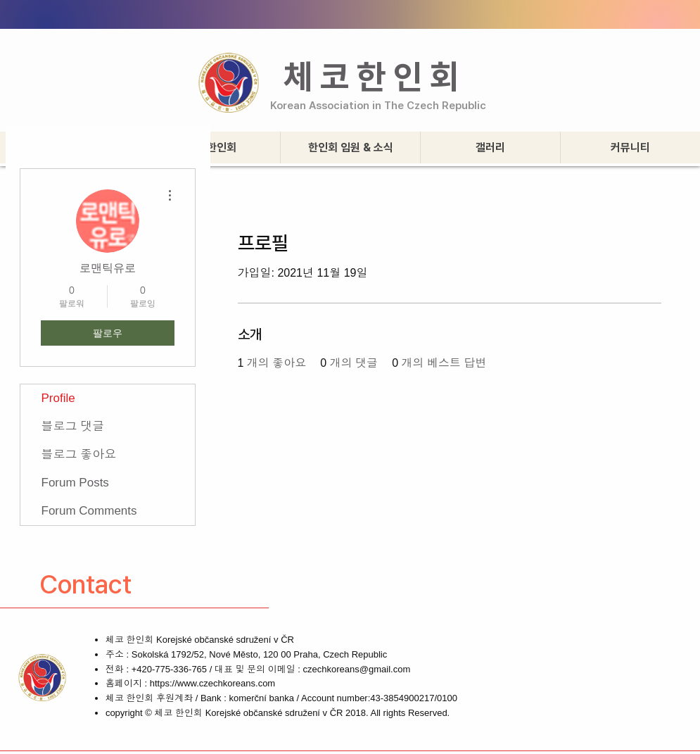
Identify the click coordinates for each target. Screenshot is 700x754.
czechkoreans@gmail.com (357, 669)
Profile (58, 398)
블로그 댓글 (73, 426)
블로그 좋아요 (79, 454)
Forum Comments (89, 511)
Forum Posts (75, 483)
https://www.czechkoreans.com (212, 683)
